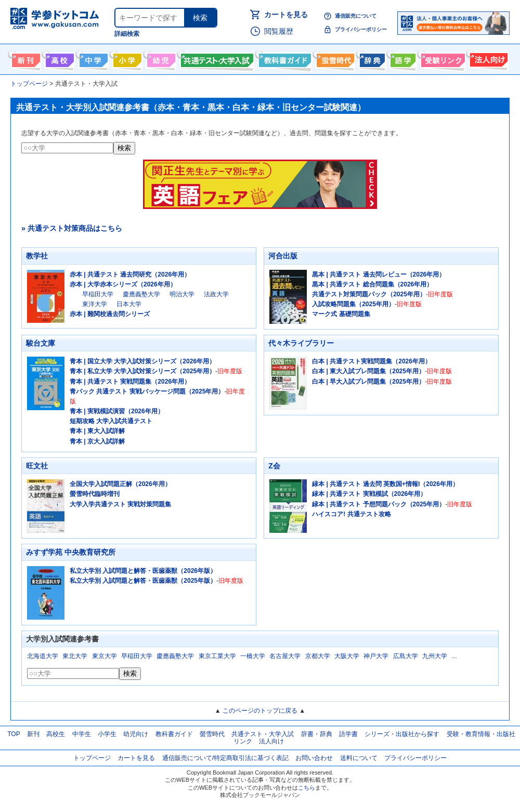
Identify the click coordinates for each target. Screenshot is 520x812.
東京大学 (105, 656)
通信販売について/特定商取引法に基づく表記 (225, 758)
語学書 (402, 58)
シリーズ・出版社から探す (402, 734)
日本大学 (129, 304)
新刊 (33, 734)
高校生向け (58, 58)
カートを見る (286, 15)
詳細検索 (127, 34)
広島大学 (406, 656)
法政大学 (216, 294)
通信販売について (356, 16)
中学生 (82, 734)
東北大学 (75, 656)
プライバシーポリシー (361, 29)
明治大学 (182, 294)
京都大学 (318, 656)
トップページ (92, 758)
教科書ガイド (284, 58)
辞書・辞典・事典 (371, 58)
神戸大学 (376, 656)
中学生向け (92, 58)
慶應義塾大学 (141, 294)
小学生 (107, 734)
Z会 (274, 466)
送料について (359, 758)
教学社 (37, 256)
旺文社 (37, 466)
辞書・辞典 (317, 734)
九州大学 (435, 656)
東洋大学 (95, 304)
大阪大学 (347, 656)
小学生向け (126, 58)
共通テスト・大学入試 (216, 58)
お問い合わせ (314, 758)
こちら (307, 788)
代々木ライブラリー (301, 343)
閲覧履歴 (279, 31)
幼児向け (160, 58)
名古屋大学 (285, 656)
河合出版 (283, 256)
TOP (14, 734)
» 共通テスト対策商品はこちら (72, 228)
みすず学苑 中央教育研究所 (71, 552)
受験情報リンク (441, 58)
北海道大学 (43, 656)
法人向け (487, 58)
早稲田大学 (98, 294)
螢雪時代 (334, 58)
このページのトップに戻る (260, 711)
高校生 (56, 734)
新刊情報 (25, 58)
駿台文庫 (41, 343)
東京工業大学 (217, 656)
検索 (200, 18)
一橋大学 (253, 656)
